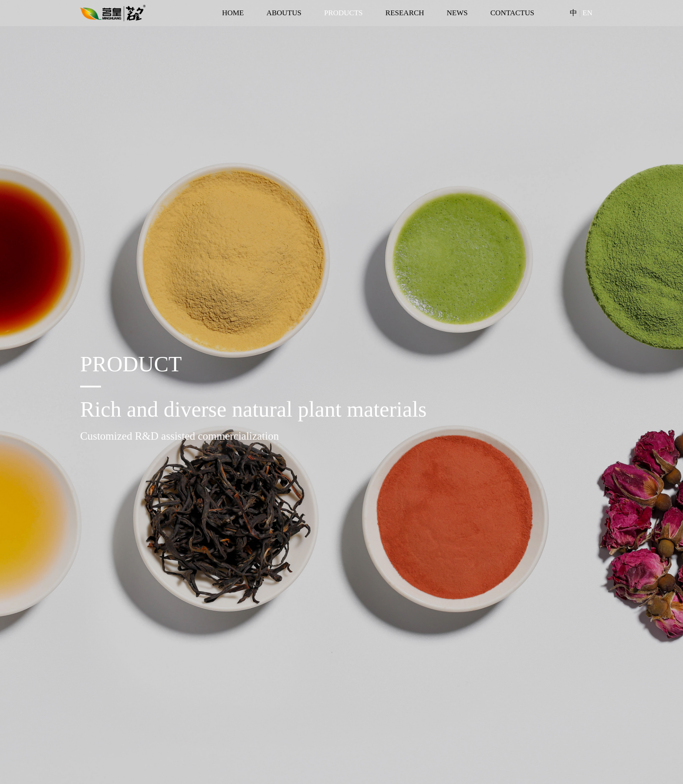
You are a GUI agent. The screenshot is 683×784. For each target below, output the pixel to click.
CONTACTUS (512, 13)
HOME (233, 13)
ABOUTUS (284, 13)
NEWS (457, 13)
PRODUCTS (343, 13)
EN (587, 13)
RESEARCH (405, 13)
